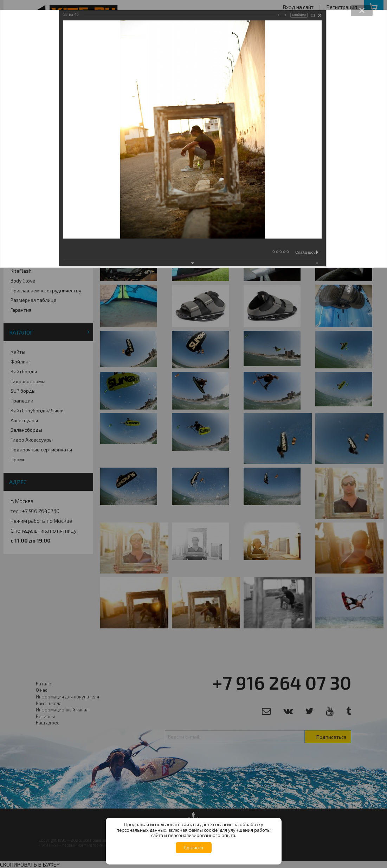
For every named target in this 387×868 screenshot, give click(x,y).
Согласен (194, 848)
